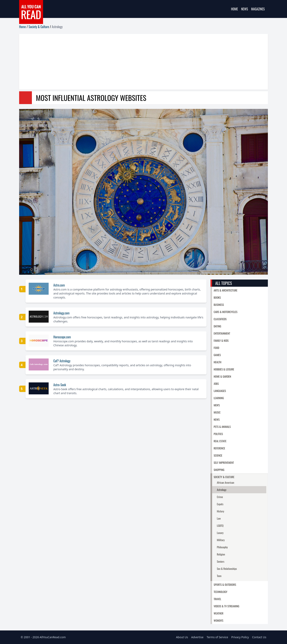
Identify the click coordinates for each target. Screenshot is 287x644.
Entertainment (222, 333)
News (245, 9)
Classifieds (220, 319)
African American (226, 482)
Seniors (221, 561)
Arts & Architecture (226, 290)
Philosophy (222, 547)
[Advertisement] (139, 62)
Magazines (258, 9)
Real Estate (220, 441)
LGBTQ (220, 525)
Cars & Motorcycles (226, 312)
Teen (219, 576)
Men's (217, 405)
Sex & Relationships (227, 569)
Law (219, 518)
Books (217, 297)
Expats (220, 504)
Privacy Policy (240, 637)
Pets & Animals (222, 427)
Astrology (222, 490)
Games (217, 355)
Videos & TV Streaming (227, 606)
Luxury (220, 533)
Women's (218, 620)
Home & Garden (222, 376)
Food (216, 348)
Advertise (197, 637)
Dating (217, 326)
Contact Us (259, 637)
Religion (221, 554)
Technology (221, 592)
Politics (218, 434)
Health (218, 362)
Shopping (219, 470)
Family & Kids (221, 340)
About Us (182, 637)
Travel (217, 599)
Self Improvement (224, 462)
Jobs (216, 384)
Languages (220, 391)
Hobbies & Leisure (224, 369)
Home (234, 9)
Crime (220, 497)
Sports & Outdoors (225, 584)
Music (217, 412)
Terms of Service (217, 637)
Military (221, 540)
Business (219, 305)
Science (218, 455)
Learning (219, 398)
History (221, 511)
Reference (219, 448)
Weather (219, 613)
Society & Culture (39, 27)
